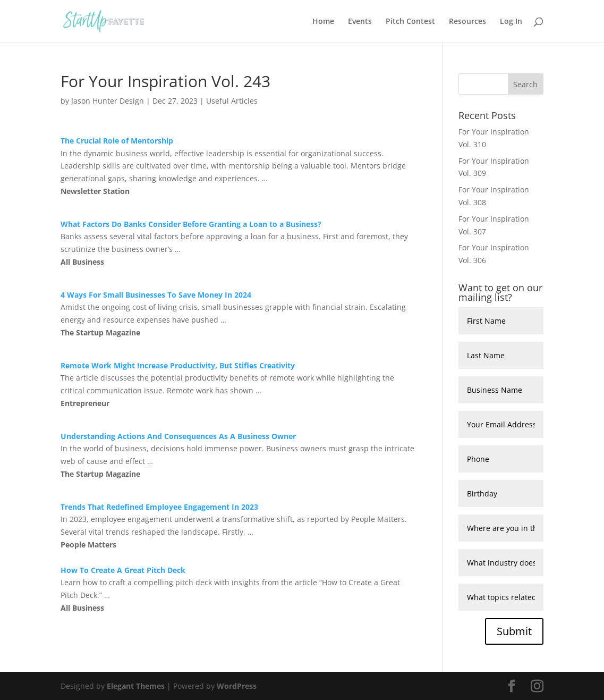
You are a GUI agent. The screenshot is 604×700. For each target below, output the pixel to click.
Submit (514, 631)
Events (360, 22)
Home (323, 22)
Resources (467, 22)
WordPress (237, 686)
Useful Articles (232, 101)
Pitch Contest (410, 22)
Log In (511, 22)
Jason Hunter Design (108, 101)
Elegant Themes (136, 686)
